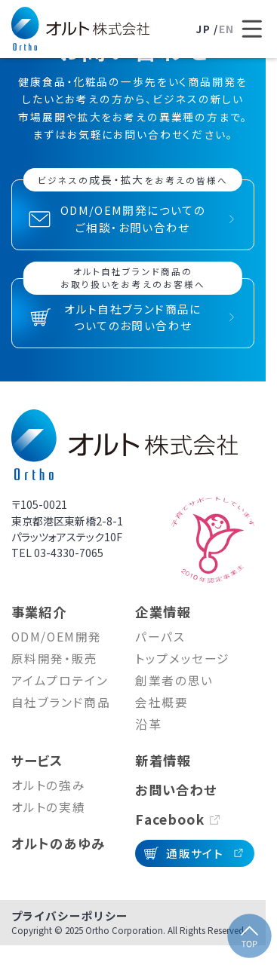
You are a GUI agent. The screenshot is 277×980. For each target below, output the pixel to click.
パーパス (160, 637)
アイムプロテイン (60, 680)
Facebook (170, 819)
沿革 (148, 724)
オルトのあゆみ (58, 843)
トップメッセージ (183, 658)
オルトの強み (48, 785)
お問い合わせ (176, 790)
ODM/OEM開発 (57, 637)
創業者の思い (174, 680)
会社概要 (162, 702)
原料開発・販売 (55, 658)
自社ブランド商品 (61, 702)
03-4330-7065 (69, 553)
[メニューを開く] (252, 29)
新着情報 (163, 760)
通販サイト (195, 853)
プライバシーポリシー (70, 916)
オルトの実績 (48, 807)
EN (227, 29)
